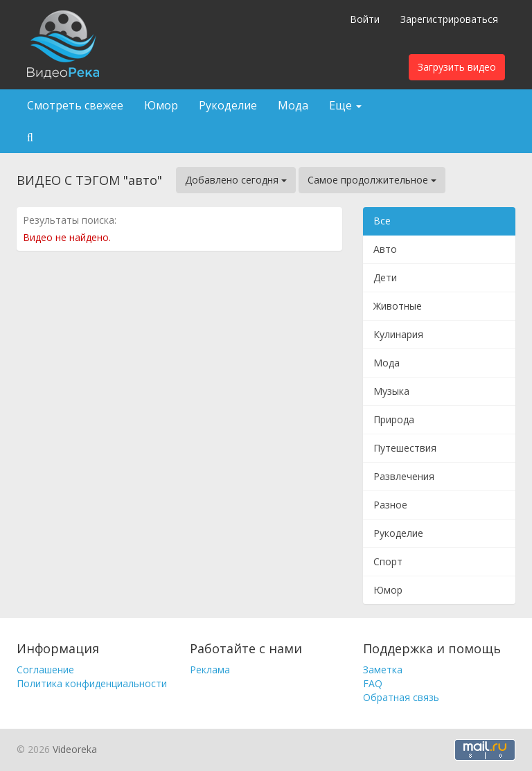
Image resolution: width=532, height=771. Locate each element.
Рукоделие (228, 105)
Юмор (161, 105)
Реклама (210, 670)
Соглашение (45, 670)
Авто (385, 249)
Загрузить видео (457, 67)
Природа (394, 419)
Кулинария (398, 334)
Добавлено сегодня (236, 180)
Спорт (388, 561)
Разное (390, 505)
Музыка (391, 391)
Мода (293, 105)
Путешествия (405, 448)
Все (382, 221)
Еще (345, 105)
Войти (365, 19)
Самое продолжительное (372, 180)
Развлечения (404, 476)
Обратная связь (401, 697)
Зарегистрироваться (449, 19)
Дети (385, 277)
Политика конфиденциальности (92, 683)
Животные (398, 306)
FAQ (373, 683)
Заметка (383, 670)
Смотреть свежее (75, 105)
